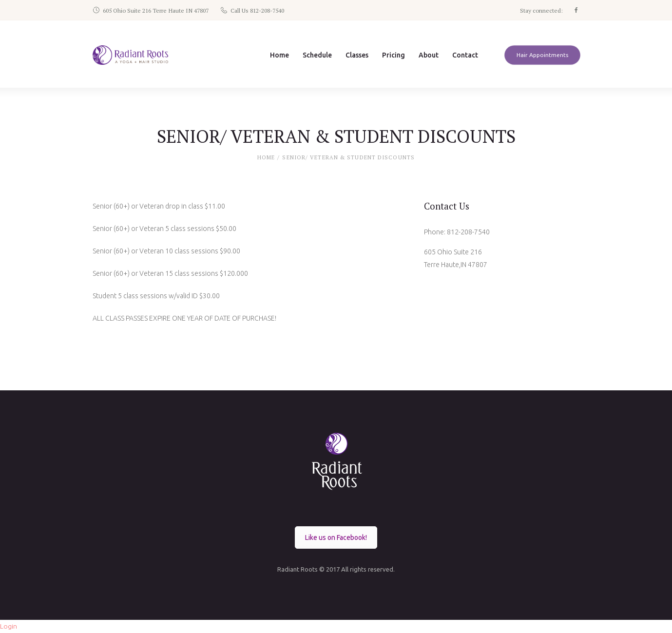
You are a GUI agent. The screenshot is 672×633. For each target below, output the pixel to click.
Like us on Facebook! (336, 537)
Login (9, 626)
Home (266, 158)
